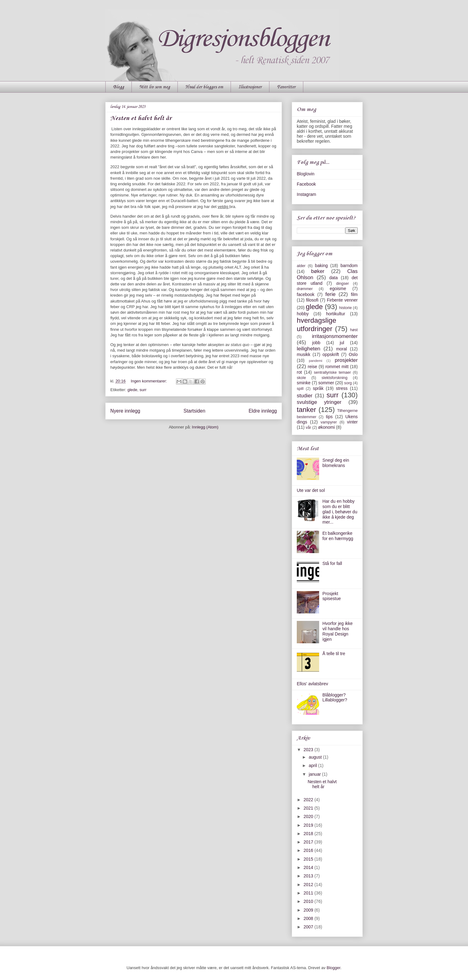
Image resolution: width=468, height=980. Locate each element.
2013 (309, 876)
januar (315, 774)
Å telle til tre (334, 654)
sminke (304, 383)
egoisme (338, 289)
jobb (316, 343)
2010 (309, 901)
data (333, 278)
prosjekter (346, 360)
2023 (309, 750)
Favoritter (286, 87)
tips (329, 417)
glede (132, 390)
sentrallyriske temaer (332, 372)
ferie (330, 294)
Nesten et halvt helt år (141, 118)
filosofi (312, 300)
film (354, 294)
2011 (309, 893)
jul (342, 343)
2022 (309, 800)
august (316, 757)
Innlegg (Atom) (205, 427)
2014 (309, 867)
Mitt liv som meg (155, 87)
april (313, 765)
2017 (309, 842)
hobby (303, 314)
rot (299, 372)
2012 (309, 885)
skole (301, 378)
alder (301, 266)
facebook (306, 294)
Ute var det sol (311, 490)
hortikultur (335, 314)
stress (342, 388)
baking (321, 266)
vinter (352, 422)
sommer (326, 383)
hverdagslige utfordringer (317, 325)
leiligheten (309, 349)
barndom (349, 266)
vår (309, 428)
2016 (309, 850)
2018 (309, 834)
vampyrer (329, 422)
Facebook (306, 184)
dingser (342, 284)
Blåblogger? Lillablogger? (335, 698)
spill (300, 389)
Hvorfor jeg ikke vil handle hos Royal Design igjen (338, 631)
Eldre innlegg (263, 411)
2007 (309, 927)
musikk (304, 354)
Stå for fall (332, 563)
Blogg (119, 87)
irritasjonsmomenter (335, 336)
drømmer (305, 289)
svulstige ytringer (319, 402)
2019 (309, 825)
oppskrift (331, 354)
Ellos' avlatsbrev (312, 684)
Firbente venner (342, 300)
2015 (309, 859)
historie (345, 308)
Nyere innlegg (125, 411)
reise (312, 367)
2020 (309, 816)
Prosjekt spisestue (332, 596)
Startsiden (194, 411)
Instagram (306, 194)
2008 (309, 918)
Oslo (353, 354)
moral (341, 349)
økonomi (327, 427)
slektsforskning (335, 378)
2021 (309, 808)
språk (318, 388)
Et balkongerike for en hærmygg (338, 536)
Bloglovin (306, 174)
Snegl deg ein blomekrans (336, 463)
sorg (348, 383)
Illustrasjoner (250, 87)
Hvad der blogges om (204, 87)
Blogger (333, 968)
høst (354, 330)
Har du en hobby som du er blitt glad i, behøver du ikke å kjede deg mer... (340, 512)
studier (305, 396)
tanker (306, 410)
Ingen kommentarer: (149, 381)
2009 (309, 910)
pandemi (316, 361)
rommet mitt (337, 367)
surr (143, 390)
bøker (318, 271)
